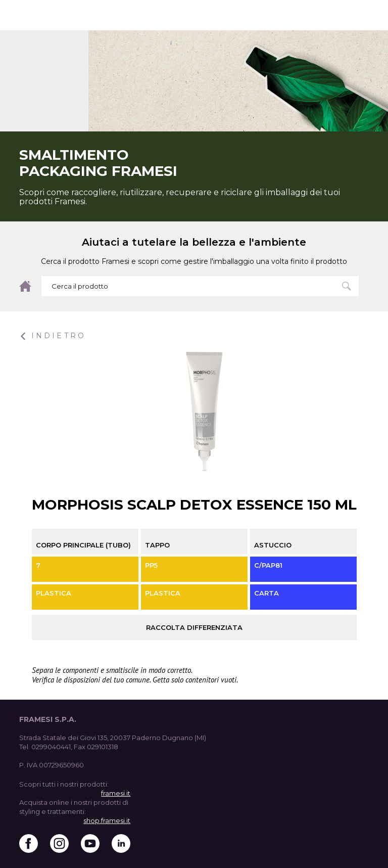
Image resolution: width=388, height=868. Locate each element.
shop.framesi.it (107, 820)
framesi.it (116, 793)
